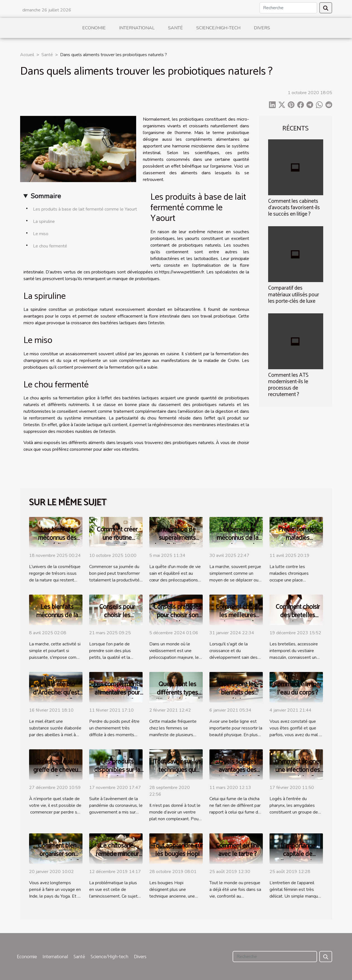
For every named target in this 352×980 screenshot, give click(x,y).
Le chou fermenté (50, 246)
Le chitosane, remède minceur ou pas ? (117, 854)
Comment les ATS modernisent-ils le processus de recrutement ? (288, 385)
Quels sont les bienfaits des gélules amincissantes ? (238, 697)
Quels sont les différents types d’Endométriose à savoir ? (177, 697)
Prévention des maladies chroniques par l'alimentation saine (298, 542)
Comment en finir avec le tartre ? (238, 850)
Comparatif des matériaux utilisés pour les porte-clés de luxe (294, 295)
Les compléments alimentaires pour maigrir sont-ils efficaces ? (117, 697)
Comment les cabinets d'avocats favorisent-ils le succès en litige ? (294, 208)
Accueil (27, 55)
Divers (262, 28)
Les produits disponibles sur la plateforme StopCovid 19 (117, 774)
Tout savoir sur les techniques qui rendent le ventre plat (177, 774)
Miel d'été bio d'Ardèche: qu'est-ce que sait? (57, 693)
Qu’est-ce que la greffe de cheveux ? (57, 770)
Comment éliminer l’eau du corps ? (298, 689)
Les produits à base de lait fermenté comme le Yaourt (85, 209)
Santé (175, 28)
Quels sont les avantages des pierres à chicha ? (238, 770)
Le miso (41, 234)
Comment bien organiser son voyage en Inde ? (57, 854)
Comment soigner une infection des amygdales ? (298, 770)
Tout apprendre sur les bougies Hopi (177, 850)
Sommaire (46, 196)
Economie (94, 28)
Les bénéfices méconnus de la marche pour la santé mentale (238, 542)
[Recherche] (288, 8)
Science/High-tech (218, 28)
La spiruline (44, 221)
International (137, 28)
